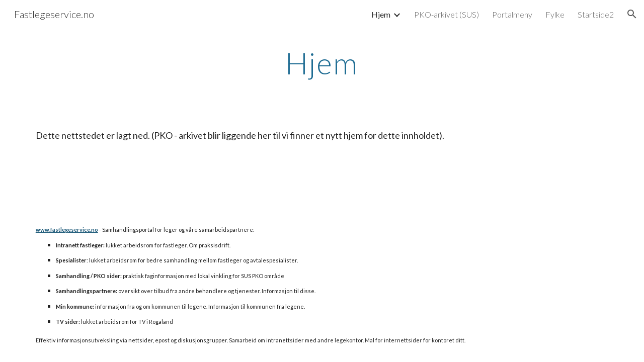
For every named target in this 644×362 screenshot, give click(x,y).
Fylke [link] (555, 14)
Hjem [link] (381, 14)
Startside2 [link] (596, 14)
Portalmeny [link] (512, 14)
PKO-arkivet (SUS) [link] (447, 14)
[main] (322, 63)
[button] (632, 14)
